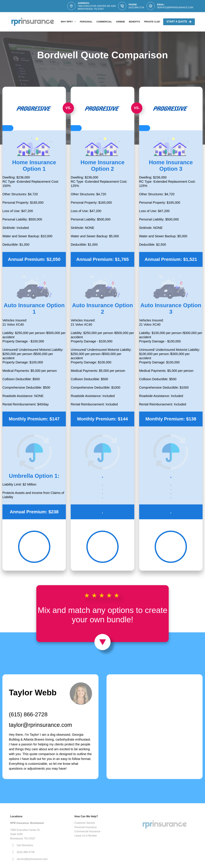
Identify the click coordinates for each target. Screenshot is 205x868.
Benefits (134, 22)
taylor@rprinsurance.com (41, 725)
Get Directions (25, 845)
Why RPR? (69, 22)
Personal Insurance (86, 827)
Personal (86, 22)
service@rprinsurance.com (175, 7)
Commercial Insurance (87, 831)
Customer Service (85, 823)
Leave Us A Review (86, 836)
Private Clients (154, 22)
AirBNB (120, 22)
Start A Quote (179, 22)
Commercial (104, 22)
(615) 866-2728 (136, 7)
